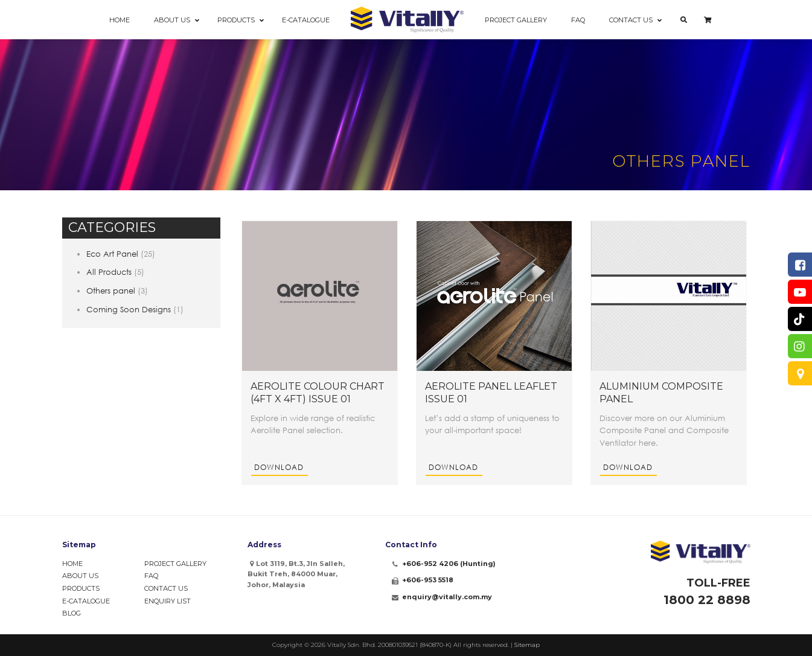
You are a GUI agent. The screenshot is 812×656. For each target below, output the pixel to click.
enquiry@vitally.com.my (447, 597)
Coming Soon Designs (129, 309)
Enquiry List (168, 601)
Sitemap (527, 645)
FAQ (151, 576)
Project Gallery (175, 564)
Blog (72, 613)
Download (279, 467)
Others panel (111, 291)
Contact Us (166, 588)
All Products (109, 272)
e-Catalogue (86, 601)
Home (72, 564)
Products (81, 588)
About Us (80, 576)
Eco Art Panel (112, 254)
